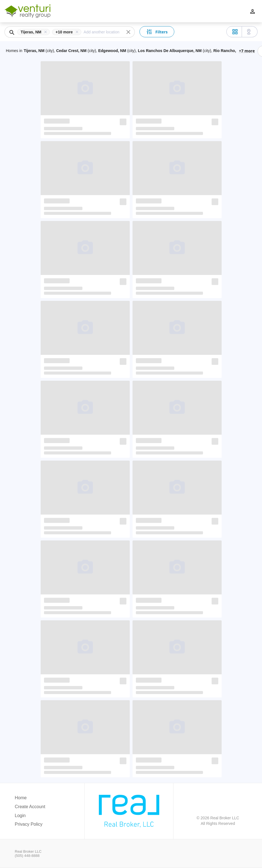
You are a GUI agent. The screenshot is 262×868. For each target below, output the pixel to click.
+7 (247, 51)
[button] (35, 32)
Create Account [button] (30, 807)
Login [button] (20, 816)
